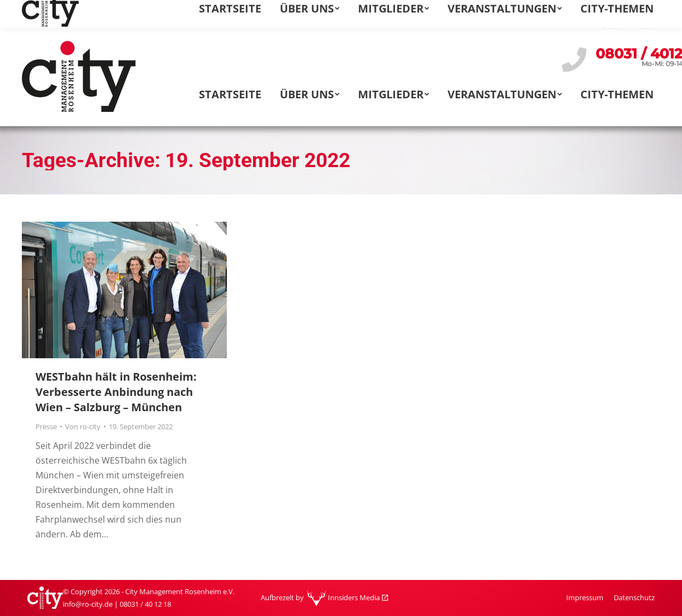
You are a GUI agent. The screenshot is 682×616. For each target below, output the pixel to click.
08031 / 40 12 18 (145, 604)
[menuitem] (537, 14)
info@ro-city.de (63, 13)
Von (83, 427)
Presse (46, 427)
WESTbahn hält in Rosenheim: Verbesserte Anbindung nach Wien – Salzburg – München (116, 392)
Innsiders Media (354, 597)
